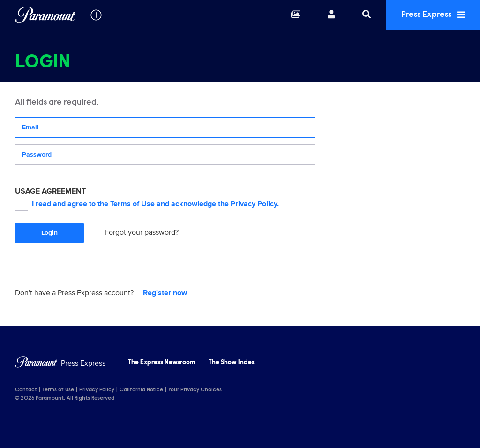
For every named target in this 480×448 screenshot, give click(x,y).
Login (49, 233)
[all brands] (96, 15)
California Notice (141, 390)
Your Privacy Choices (195, 390)
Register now (165, 293)
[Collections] (296, 15)
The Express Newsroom (161, 363)
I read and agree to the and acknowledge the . (147, 204)
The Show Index (232, 363)
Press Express (433, 15)
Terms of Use (132, 204)
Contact (26, 390)
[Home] (60, 363)
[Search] (367, 15)
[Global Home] (45, 15)
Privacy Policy (254, 204)
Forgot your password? (142, 232)
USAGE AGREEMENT (50, 191)
